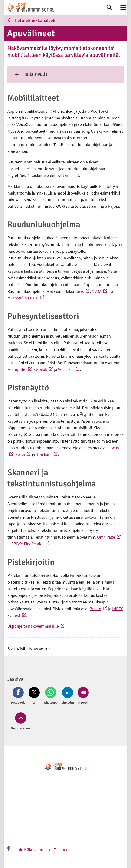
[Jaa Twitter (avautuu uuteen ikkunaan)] (34, 696)
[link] (55, 7)
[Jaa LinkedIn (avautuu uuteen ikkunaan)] (68, 696)
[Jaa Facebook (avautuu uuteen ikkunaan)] (19, 696)
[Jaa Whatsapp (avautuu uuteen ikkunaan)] (51, 696)
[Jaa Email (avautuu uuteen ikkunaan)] (82, 696)
